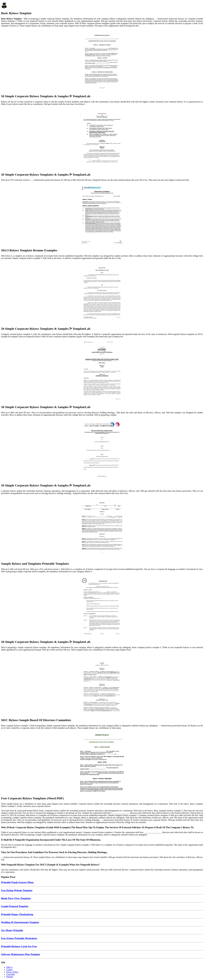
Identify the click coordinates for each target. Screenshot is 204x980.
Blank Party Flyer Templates (16, 898)
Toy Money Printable (12, 930)
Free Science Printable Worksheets (19, 938)
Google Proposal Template (15, 906)
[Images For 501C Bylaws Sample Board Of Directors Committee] (102, 684)
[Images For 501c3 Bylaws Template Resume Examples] (102, 215)
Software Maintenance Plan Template (20, 954)
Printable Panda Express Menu (17, 882)
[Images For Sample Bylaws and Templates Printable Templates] (102, 528)
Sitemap (10, 977)
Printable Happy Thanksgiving (17, 914)
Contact (9, 970)
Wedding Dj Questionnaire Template (20, 922)
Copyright (10, 974)
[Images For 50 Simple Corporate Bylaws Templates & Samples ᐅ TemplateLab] (102, 60)
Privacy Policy (12, 972)
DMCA (9, 967)
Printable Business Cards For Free (19, 946)
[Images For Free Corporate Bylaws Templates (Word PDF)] (102, 763)
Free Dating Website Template (17, 890)
